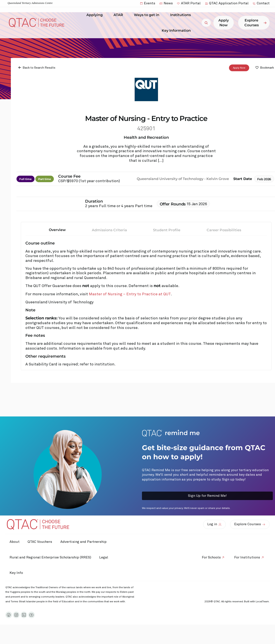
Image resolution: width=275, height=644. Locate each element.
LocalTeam (262, 602)
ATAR (119, 15)
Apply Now (239, 68)
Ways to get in (148, 15)
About (15, 542)
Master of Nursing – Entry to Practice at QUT (130, 294)
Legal (105, 557)
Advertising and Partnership (85, 542)
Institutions (182, 15)
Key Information (177, 30)
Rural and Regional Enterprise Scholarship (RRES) (51, 557)
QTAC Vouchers (41, 542)
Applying (96, 15)
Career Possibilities (224, 230)
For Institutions (247, 557)
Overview (57, 230)
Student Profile (167, 230)
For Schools (210, 557)
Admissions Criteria (109, 230)
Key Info (18, 573)
